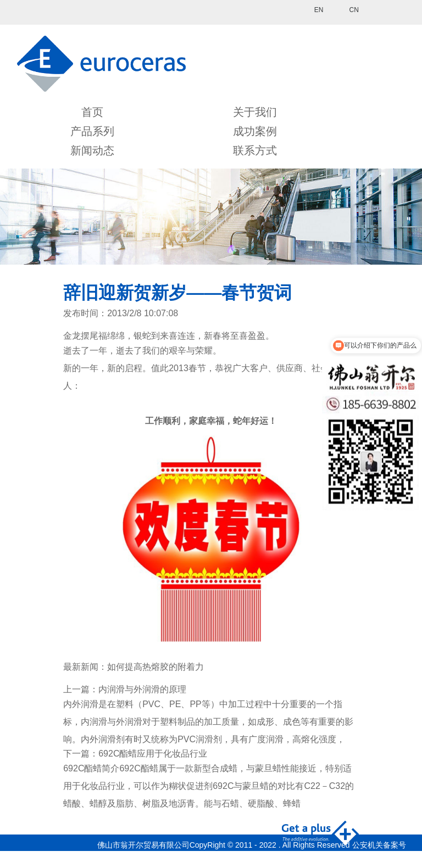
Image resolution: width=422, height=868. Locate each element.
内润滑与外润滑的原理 (142, 689)
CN (354, 10)
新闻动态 (92, 150)
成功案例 (255, 131)
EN (319, 10)
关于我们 (255, 112)
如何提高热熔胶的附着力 (156, 667)
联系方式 (255, 150)
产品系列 (92, 131)
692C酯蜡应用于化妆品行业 (153, 754)
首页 (92, 112)
